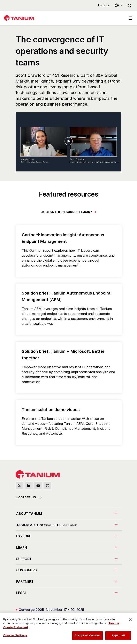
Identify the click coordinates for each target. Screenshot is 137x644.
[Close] (130, 620)
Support (24, 559)
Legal (21, 593)
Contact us (26, 497)
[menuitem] (69, 513)
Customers (26, 570)
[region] (68, 629)
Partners (25, 581)
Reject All (118, 635)
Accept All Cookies (87, 635)
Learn (22, 547)
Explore (24, 536)
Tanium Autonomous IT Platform (47, 525)
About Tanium (29, 514)
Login (102, 5)
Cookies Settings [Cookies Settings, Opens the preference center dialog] (15, 635)
